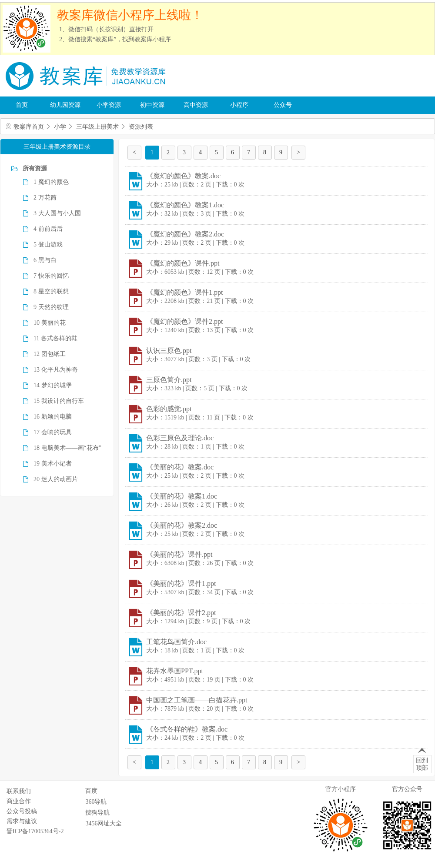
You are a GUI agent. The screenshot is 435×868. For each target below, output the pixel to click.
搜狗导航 (97, 813)
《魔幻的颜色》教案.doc (183, 176)
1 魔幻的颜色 (51, 182)
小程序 (239, 105)
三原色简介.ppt (169, 380)
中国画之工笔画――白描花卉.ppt (197, 700)
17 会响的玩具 (53, 432)
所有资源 (35, 168)
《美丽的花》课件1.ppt (181, 584)
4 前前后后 (48, 229)
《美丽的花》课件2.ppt (181, 613)
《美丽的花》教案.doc (180, 467)
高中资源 (196, 105)
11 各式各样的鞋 (55, 338)
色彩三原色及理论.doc (180, 438)
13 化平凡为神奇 (56, 370)
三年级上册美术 (97, 127)
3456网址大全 (104, 823)
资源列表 (141, 127)
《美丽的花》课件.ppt (179, 554)
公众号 (283, 105)
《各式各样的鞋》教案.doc (187, 729)
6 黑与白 (45, 260)
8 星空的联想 (51, 291)
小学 (60, 127)
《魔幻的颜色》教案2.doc (185, 234)
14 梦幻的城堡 (53, 385)
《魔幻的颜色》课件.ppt (183, 263)
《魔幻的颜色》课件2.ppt (184, 321)
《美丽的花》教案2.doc (182, 525)
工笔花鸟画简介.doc (176, 642)
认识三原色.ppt (169, 351)
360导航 (96, 802)
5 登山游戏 (48, 244)
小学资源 (109, 105)
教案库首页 (29, 127)
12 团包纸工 (50, 354)
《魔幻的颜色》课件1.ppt (184, 292)
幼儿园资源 (65, 105)
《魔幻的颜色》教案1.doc (185, 205)
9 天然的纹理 (51, 307)
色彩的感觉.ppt (169, 409)
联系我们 (19, 791)
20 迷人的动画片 (56, 479)
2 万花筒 (45, 198)
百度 (91, 791)
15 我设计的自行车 (59, 401)
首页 (22, 105)
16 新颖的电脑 (53, 417)
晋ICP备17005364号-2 (35, 831)
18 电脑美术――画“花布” (67, 448)
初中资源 (152, 105)
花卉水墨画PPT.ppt (175, 671)
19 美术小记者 (53, 464)
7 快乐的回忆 (51, 276)
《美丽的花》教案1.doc (182, 496)
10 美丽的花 (50, 323)
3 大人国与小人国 (57, 213)
